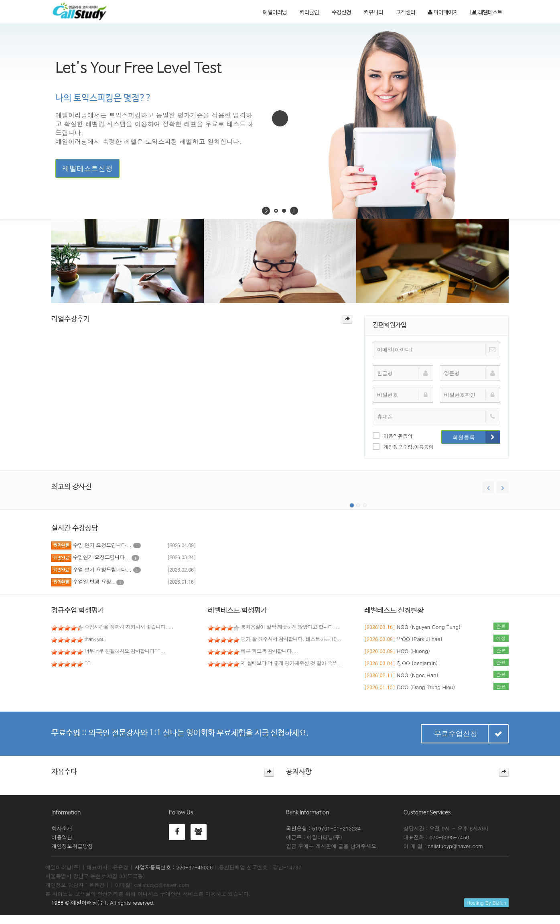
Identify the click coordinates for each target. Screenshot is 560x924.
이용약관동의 (393, 436)
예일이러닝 (275, 12)
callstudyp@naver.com (455, 846)
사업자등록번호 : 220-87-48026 (173, 867)
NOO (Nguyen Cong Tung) (429, 627)
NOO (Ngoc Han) (417, 675)
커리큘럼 (309, 12)
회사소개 (62, 828)
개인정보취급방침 (72, 846)
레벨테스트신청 (87, 168)
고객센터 (406, 12)
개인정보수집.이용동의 (403, 446)
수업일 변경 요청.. (98, 581)
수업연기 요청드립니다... (106, 557)
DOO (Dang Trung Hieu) (426, 687)
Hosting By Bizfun (486, 903)
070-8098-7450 (449, 837)
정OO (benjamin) (417, 663)
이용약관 (62, 837)
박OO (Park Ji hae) (419, 639)
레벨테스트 (486, 12)
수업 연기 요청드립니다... (107, 545)
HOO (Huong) (413, 651)
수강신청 (341, 12)
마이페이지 (443, 12)
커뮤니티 (373, 12)
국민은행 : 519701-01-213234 (324, 828)
